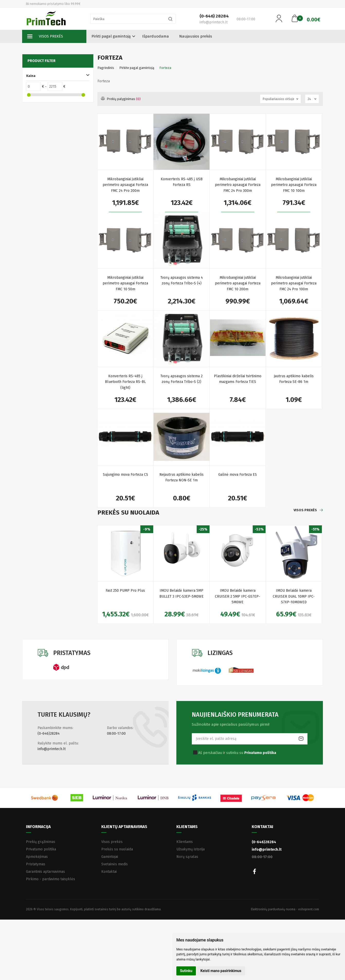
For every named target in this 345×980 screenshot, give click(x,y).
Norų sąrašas (187, 857)
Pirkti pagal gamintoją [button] (111, 36)
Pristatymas (36, 864)
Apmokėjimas (37, 857)
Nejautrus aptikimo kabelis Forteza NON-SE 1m (181, 477)
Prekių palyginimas (121, 99)
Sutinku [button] (186, 971)
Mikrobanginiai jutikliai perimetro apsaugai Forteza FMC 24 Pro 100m (294, 283)
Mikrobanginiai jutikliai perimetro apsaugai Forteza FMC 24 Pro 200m (125, 185)
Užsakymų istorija (190, 849)
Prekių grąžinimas (41, 842)
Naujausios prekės (196, 36)
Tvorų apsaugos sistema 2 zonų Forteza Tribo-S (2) (181, 379)
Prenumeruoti (301, 739)
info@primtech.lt (52, 749)
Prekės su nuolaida (117, 849)
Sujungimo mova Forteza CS (125, 475)
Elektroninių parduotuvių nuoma (273, 909)
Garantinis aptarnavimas (46, 872)
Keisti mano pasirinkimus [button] (221, 971)
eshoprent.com (309, 909)
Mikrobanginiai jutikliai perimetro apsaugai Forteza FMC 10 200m (238, 283)
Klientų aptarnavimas (124, 827)
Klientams (187, 827)
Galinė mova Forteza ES (238, 475)
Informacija (38, 827)
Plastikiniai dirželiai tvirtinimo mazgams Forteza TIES (238, 379)
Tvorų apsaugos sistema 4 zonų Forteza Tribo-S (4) (182, 280)
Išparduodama (156, 36)
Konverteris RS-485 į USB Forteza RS (182, 182)
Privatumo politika (41, 849)
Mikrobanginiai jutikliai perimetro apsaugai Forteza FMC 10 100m (294, 185)
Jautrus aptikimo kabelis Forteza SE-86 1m (294, 379)
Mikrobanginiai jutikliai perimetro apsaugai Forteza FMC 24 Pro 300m (238, 185)
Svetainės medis (115, 864)
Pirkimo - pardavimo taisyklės (51, 879)
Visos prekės (45, 37)
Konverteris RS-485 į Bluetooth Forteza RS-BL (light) (125, 382)
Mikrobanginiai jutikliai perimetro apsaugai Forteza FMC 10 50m (125, 283)
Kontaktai (109, 872)
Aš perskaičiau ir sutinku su (237, 753)
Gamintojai (110, 857)
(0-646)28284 (49, 734)
